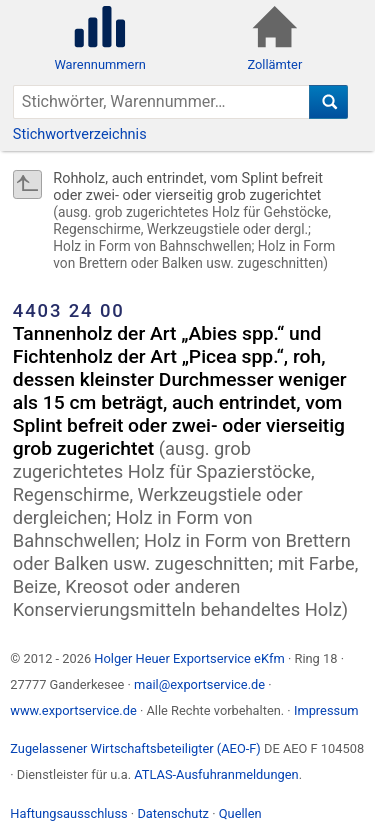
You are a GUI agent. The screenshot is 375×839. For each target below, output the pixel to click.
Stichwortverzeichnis (80, 134)
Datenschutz (173, 813)
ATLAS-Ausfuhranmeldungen (216, 774)
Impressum (326, 710)
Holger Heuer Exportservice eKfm (189, 658)
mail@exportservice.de (199, 684)
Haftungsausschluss (68, 813)
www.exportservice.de (73, 710)
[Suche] (328, 102)
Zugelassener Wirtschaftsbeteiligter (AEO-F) (135, 748)
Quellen (240, 813)
